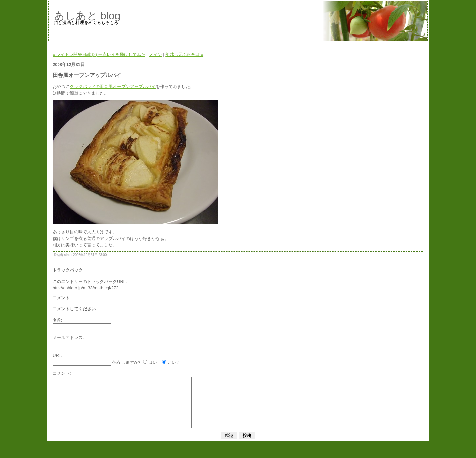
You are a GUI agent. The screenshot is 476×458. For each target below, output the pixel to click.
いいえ (174, 362)
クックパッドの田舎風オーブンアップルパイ (113, 86)
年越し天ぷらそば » (184, 54)
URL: (58, 355)
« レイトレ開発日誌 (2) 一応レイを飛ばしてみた (99, 54)
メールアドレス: (68, 338)
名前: (58, 320)
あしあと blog (87, 16)
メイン (156, 54)
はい (153, 362)
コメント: (62, 373)
